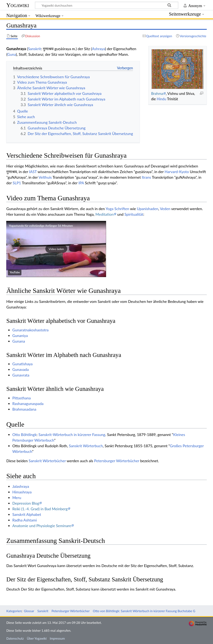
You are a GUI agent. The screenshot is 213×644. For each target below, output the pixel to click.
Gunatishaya (22, 364)
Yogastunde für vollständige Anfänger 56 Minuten (41, 226)
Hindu (162, 99)
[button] (56, 249)
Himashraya (22, 492)
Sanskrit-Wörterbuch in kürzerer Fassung (72, 435)
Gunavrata (21, 375)
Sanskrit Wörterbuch (86, 446)
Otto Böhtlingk (24, 435)
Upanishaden (148, 209)
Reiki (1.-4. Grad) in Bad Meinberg (40, 509)
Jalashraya (21, 486)
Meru (17, 498)
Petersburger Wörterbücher (117, 461)
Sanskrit (34, 49)
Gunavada (20, 369)
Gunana (19, 341)
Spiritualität (134, 214)
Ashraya (98, 49)
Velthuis (45, 177)
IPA (81, 183)
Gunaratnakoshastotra (30, 330)
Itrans (146, 177)
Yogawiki (18, 5)
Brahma (157, 94)
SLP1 (17, 183)
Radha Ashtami (25, 520)
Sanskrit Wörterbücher (47, 461)
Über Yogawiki (37, 638)
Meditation (105, 214)
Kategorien (14, 611)
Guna (12, 54)
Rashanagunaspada (28, 404)
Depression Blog (26, 503)
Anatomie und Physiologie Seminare (42, 526)
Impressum (57, 638)
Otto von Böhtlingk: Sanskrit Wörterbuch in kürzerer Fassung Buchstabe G (144, 611)
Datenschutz (15, 638)
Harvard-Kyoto (177, 172)
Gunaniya (20, 336)
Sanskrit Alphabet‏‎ (27, 514)
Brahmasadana (24, 409)
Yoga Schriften (117, 209)
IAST (33, 172)
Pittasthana (22, 398)
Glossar (29, 611)
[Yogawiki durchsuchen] (107, 5)
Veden (165, 209)
